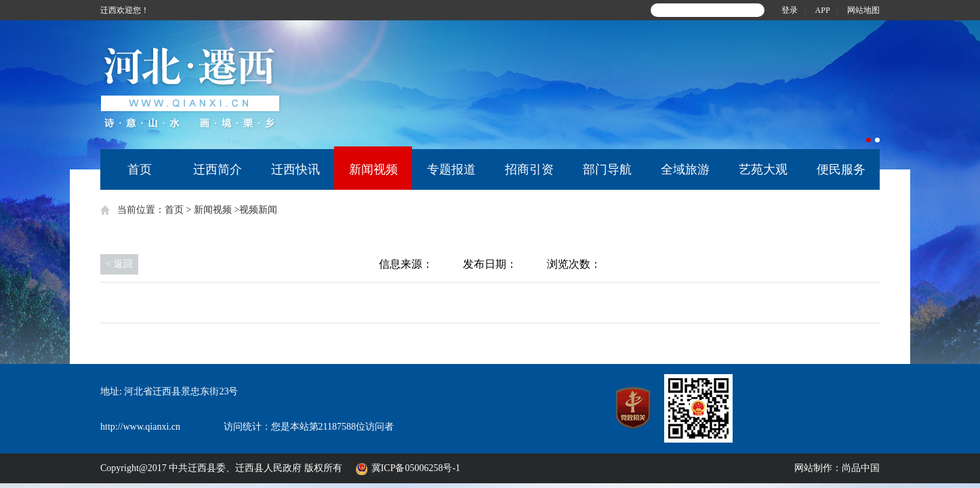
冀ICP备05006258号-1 (418, 468)
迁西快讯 (295, 169)
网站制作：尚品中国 (837, 468)
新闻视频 (373, 169)
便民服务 (841, 169)
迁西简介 (218, 169)
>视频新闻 (256, 210)
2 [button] (877, 140)
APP (823, 10)
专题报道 (451, 169)
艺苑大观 (763, 169)
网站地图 (863, 10)
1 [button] (869, 140)
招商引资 (529, 169)
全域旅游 (685, 169)
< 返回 (119, 264)
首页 (140, 169)
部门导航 (607, 169)
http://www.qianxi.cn (140, 427)
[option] (647, 85)
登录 (790, 10)
